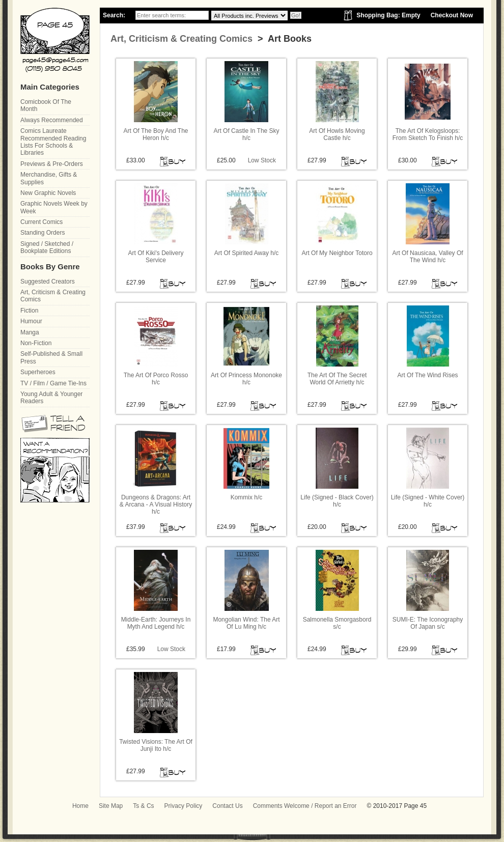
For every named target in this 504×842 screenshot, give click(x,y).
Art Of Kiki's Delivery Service (156, 257)
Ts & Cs (143, 806)
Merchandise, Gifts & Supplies (49, 178)
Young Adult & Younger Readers (51, 398)
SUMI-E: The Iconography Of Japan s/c (428, 623)
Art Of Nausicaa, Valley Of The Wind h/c (427, 257)
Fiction (29, 311)
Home (80, 806)
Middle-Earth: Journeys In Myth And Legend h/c (156, 623)
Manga (30, 332)
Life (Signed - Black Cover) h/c (337, 501)
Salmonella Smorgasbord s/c (337, 623)
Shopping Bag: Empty (388, 15)
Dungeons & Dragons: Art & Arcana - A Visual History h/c (156, 505)
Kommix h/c (247, 497)
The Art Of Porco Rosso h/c (156, 379)
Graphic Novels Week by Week (54, 207)
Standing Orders (43, 233)
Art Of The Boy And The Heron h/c (156, 134)
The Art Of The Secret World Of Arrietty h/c (337, 379)
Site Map (111, 806)
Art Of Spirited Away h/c (247, 253)
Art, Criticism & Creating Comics (181, 39)
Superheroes (38, 372)
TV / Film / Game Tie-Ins (53, 383)
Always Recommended (52, 120)
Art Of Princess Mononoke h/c (246, 379)
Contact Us (227, 806)
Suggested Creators (48, 282)
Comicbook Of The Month (46, 105)
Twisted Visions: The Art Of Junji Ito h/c (156, 745)
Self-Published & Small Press (51, 357)
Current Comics (41, 222)
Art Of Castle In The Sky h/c (246, 134)
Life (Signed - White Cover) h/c (428, 501)
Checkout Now (452, 15)
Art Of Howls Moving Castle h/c (337, 134)
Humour (31, 321)
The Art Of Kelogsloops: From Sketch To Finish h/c (428, 134)
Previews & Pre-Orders (52, 164)
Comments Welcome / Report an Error (305, 806)
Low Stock (262, 160)
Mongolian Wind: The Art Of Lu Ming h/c (246, 623)
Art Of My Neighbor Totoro (337, 253)
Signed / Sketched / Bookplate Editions (47, 247)
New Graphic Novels (48, 193)
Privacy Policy (184, 806)
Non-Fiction (36, 343)
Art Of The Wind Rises (427, 375)
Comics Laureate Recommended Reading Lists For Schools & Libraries (53, 142)
